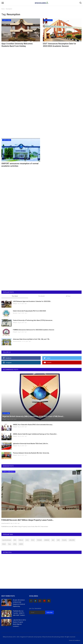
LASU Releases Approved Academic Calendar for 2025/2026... (32, 301)
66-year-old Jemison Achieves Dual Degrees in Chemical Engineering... (19, 603)
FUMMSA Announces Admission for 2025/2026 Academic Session (34, 330)
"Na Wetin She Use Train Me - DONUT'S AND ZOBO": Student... (19, 613)
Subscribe (49, 612)
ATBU (15, 544)
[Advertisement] (21, 64)
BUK (15, 540)
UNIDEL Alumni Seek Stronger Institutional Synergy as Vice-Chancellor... (35, 434)
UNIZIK (21, 544)
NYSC (33, 540)
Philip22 (15, 304)
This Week (15, 296)
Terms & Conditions (75, 640)
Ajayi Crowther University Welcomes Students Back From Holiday (17, 45)
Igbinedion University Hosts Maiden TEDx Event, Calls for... (31, 444)
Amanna (15, 313)
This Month (41, 296)
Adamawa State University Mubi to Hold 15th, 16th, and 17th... (32, 339)
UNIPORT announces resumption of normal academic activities (20, 165)
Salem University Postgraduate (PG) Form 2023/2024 (29, 311)
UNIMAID (47, 540)
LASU (27, 540)
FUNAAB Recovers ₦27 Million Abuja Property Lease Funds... (28, 520)
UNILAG (21, 540)
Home (3, 9)
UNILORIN (72, 540)
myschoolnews (7, 540)
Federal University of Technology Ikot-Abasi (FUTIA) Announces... (33, 320)
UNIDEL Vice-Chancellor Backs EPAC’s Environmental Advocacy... (33, 425)
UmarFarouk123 (17, 341)
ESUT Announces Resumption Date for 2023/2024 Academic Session (59, 45)
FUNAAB (39, 540)
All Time (68, 296)
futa (9, 544)
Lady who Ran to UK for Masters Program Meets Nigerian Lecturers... (19, 623)
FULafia (64, 540)
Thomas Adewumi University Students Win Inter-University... (31, 453)
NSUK (4, 544)
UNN (58, 540)
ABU (53, 540)
